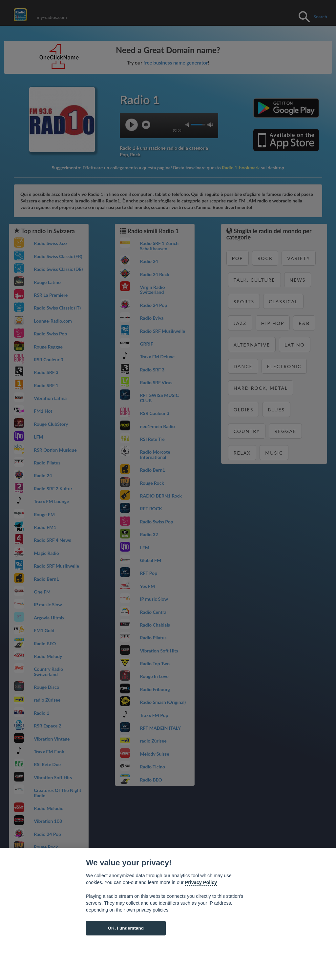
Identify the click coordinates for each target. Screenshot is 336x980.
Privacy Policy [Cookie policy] (201, 882)
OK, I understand (126, 928)
